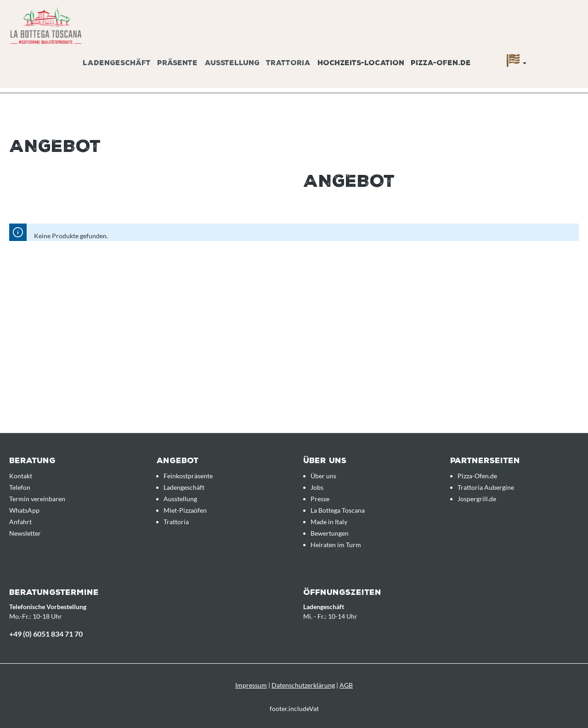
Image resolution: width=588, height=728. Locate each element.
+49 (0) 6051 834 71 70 (46, 634)
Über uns (323, 476)
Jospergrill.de (477, 499)
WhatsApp (24, 510)
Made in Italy (329, 522)
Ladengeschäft (184, 487)
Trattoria (176, 522)
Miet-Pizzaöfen (185, 510)
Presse (320, 499)
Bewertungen (330, 533)
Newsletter (25, 533)
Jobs (317, 487)
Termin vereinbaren (37, 499)
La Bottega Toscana (338, 510)
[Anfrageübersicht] (567, 52)
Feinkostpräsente (188, 476)
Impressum (251, 685)
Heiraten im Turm (336, 545)
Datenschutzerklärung (303, 685)
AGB (346, 685)
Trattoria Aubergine (486, 487)
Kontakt (21, 476)
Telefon (20, 487)
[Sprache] (517, 63)
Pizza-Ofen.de (477, 476)
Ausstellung (180, 499)
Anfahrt (20, 522)
